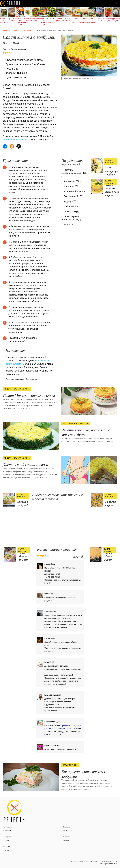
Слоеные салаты (100, 20)
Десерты (67, 827)
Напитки (67, 837)
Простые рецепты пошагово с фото (15, 811)
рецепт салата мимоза (24, 60)
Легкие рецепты (60, 20)
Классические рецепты (108, 20)
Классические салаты (36, 20)
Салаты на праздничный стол (20, 21)
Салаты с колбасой (4, 21)
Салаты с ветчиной (92, 21)
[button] (117, 3)
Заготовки (67, 830)
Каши (7, 840)
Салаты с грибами (84, 21)
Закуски (8, 837)
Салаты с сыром (33, 379)
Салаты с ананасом (76, 21)
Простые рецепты (12, 20)
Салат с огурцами (28, 20)
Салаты (66, 840)
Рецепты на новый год (44, 21)
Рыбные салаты (68, 20)
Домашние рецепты (116, 20)
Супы (7, 850)
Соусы (7, 847)
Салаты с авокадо (52, 21)
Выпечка (8, 827)
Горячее (8, 830)
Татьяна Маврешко (18, 49)
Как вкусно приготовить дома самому (12, 4)
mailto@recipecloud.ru (108, 864)
